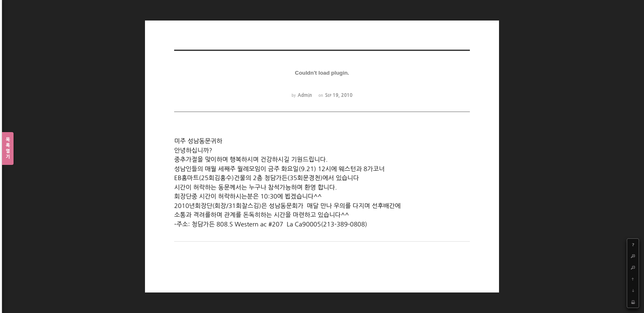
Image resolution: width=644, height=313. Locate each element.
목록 (8, 149)
